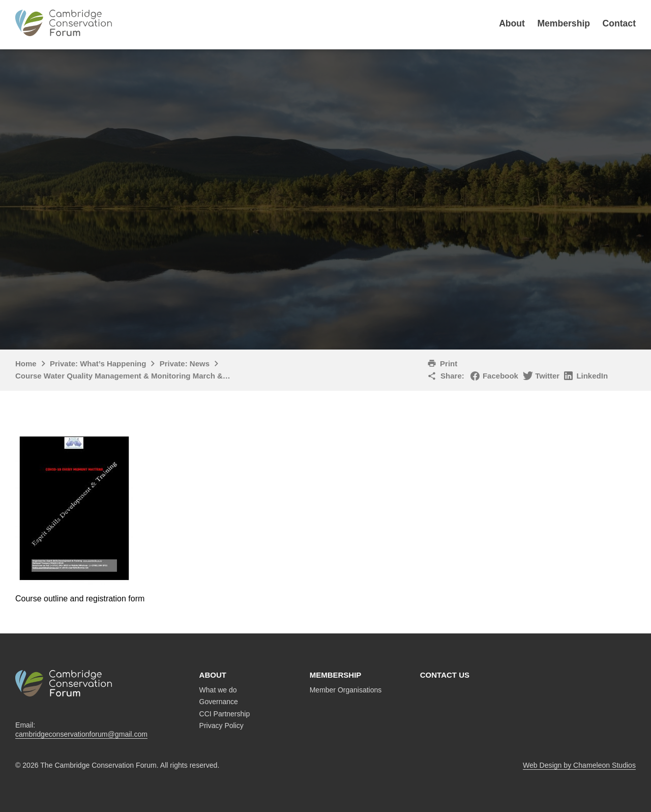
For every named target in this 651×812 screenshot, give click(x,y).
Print (449, 364)
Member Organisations (346, 690)
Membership (564, 23)
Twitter (547, 376)
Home (26, 364)
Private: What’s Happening (98, 364)
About (512, 23)
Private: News (185, 364)
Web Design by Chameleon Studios (579, 765)
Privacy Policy (221, 726)
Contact (619, 23)
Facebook (500, 376)
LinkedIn (592, 376)
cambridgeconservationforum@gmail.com (81, 734)
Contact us (445, 675)
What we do (218, 690)
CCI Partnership (225, 714)
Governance (219, 702)
